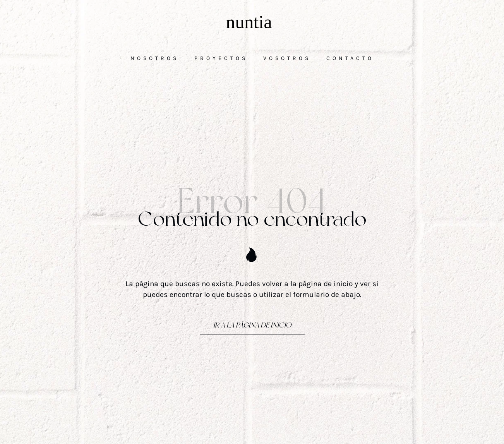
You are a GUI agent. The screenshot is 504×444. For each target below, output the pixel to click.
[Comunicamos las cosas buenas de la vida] (252, 22)
